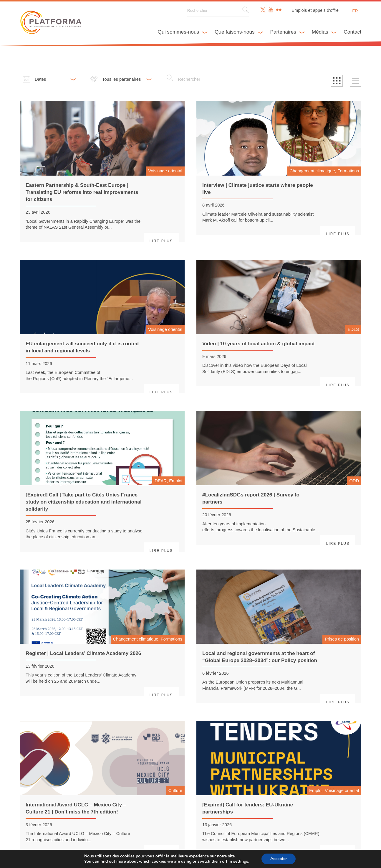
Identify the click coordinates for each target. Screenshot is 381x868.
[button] (337, 81)
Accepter (281, 859)
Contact (352, 32)
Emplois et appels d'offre (315, 10)
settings (242, 862)
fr (355, 11)
